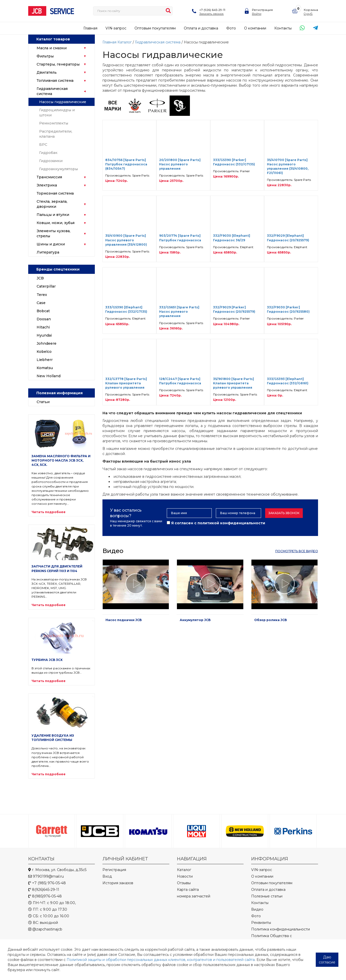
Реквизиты (261, 923)
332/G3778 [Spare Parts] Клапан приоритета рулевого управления (126, 383)
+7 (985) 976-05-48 (47, 883)
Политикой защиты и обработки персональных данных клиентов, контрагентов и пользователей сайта (161, 960)
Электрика (47, 185)
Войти (257, 14)
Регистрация (262, 10)
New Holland (49, 376)
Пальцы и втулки (53, 215)
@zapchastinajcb (45, 929)
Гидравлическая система (52, 91)
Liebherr (45, 360)
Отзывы (184, 883)
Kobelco (44, 352)
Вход (107, 876)
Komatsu (45, 368)
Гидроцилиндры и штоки (57, 113)
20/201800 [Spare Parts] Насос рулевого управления (180, 164)
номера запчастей (194, 896)
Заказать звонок (212, 14)
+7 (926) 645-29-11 (212, 10)
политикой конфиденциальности (231, 523)
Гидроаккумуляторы (58, 169)
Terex (42, 295)
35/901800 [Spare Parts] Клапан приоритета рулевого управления (234, 383)
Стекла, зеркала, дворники (52, 204)
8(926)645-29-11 (44, 890)
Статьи (43, 402)
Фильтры (45, 56)
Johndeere (47, 343)
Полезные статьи (267, 896)
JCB (40, 278)
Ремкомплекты (54, 123)
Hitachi (43, 327)
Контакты (283, 28)
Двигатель (47, 72)
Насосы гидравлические (63, 102)
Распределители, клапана (56, 134)
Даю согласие (327, 960)
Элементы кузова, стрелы (54, 233)
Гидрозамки (51, 161)
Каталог (125, 42)
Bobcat (43, 311)
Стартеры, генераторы (58, 64)
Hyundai (44, 335)
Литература (48, 252)
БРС (43, 145)
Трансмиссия (49, 177)
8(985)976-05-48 (45, 896)
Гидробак (48, 153)
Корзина (311, 10)
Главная (90, 28)
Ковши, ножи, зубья (56, 223)
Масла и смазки (52, 48)
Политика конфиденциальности (281, 929)
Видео (257, 909)
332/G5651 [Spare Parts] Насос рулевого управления (179, 312)
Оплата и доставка (201, 28)
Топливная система (55, 81)
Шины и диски (51, 244)
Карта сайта (188, 890)
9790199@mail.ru (46, 876)
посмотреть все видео (297, 551)
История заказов (118, 883)
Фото (231, 28)
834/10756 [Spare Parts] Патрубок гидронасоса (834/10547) (126, 164)
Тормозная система (55, 193)
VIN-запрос (116, 28)
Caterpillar (46, 286)
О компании (255, 28)
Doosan (44, 319)
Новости (185, 876)
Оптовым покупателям (155, 28)
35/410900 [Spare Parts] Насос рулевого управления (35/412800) (126, 240)
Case (41, 303)
